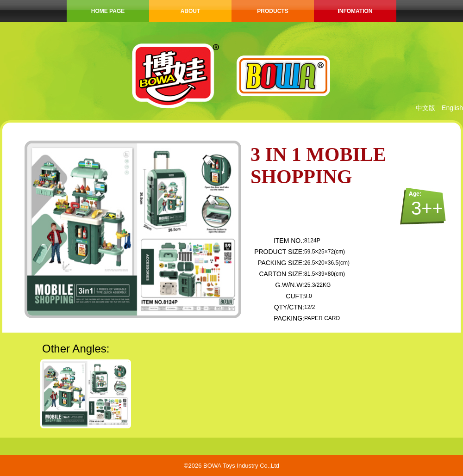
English (452, 108)
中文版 (425, 108)
